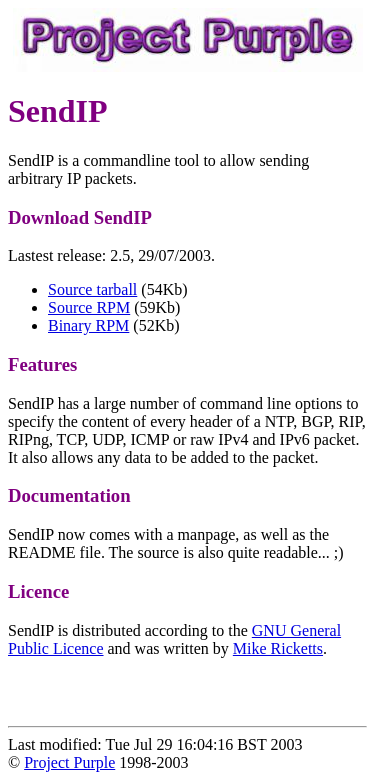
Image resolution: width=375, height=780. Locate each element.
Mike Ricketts (278, 648)
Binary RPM (88, 325)
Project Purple (69, 762)
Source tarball (92, 289)
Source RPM (89, 307)
